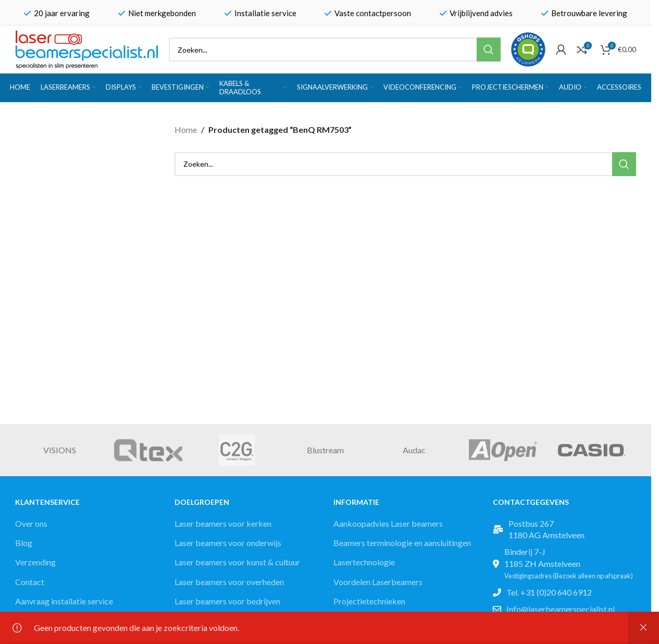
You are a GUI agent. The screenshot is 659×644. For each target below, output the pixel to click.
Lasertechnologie (364, 562)
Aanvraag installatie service (64, 601)
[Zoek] (335, 49)
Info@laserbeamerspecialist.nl (561, 609)
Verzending (35, 562)
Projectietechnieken (369, 601)
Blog (24, 543)
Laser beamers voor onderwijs (228, 543)
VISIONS (60, 450)
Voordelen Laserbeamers (378, 582)
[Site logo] (87, 48)
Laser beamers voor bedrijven (227, 601)
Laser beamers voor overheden (229, 582)
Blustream (325, 450)
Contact (30, 582)
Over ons (31, 523)
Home (186, 129)
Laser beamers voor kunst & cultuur (237, 562)
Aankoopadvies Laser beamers (388, 523)
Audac (414, 450)
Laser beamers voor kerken (223, 523)
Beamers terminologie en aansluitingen (402, 543)
